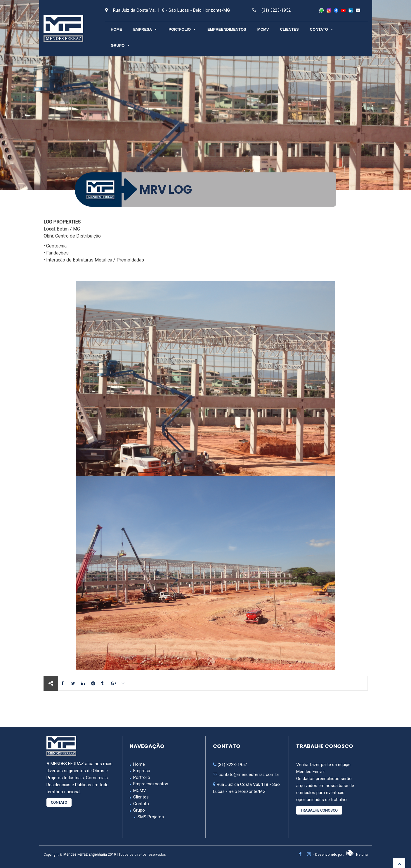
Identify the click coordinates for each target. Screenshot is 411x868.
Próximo (346, 709)
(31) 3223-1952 (276, 10)
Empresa (145, 29)
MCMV (263, 29)
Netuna (357, 855)
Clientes (289, 29)
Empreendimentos (227, 29)
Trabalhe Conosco (319, 810)
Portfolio (182, 29)
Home (116, 29)
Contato (322, 29)
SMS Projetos (151, 817)
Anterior (65, 709)
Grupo (120, 45)
